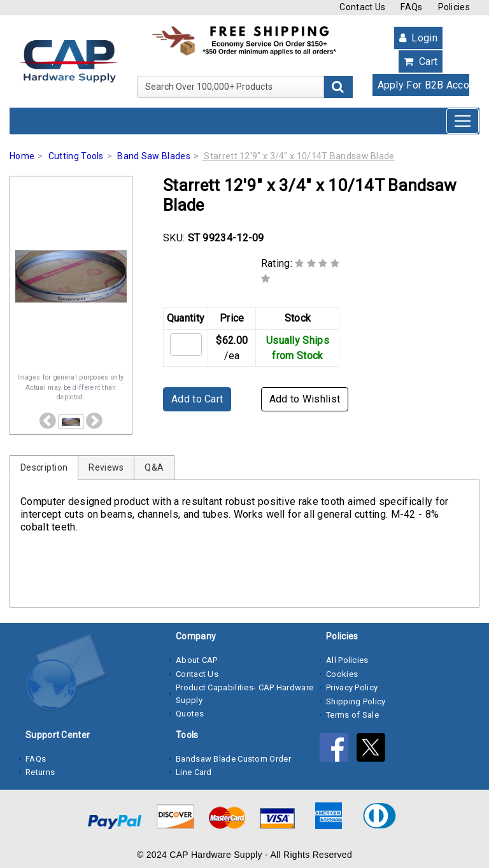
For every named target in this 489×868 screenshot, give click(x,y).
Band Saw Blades (154, 156)
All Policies (347, 660)
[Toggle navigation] (463, 121)
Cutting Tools (76, 156)
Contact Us (362, 7)
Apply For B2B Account (424, 85)
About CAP (197, 660)
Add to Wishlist (305, 399)
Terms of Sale (352, 715)
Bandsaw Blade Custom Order (233, 759)
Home (22, 156)
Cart (421, 61)
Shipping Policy (356, 701)
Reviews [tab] (106, 467)
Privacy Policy (352, 687)
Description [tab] (44, 467)
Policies (454, 7)
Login (418, 38)
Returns (40, 772)
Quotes (190, 714)
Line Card (194, 772)
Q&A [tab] (154, 467)
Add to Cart (197, 399)
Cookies (342, 674)
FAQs (411, 7)
